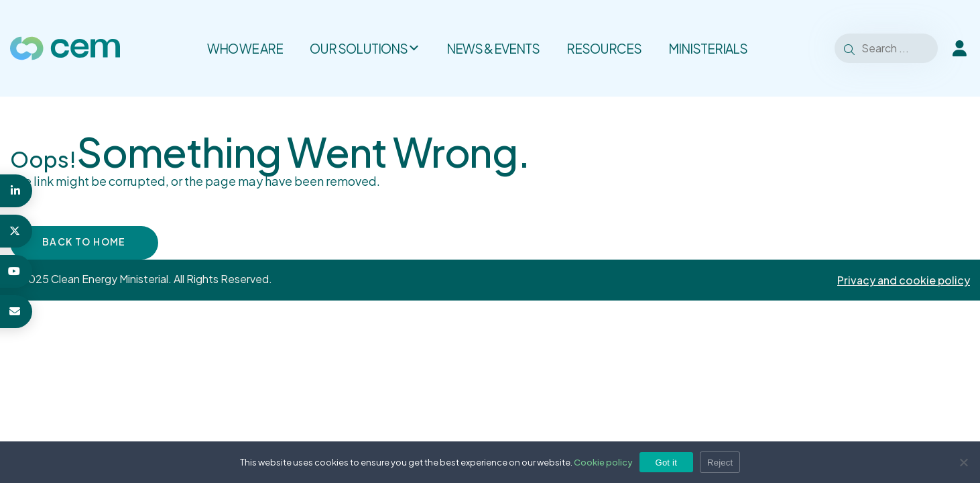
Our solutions (365, 48)
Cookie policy (603, 462)
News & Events (493, 48)
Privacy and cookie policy (904, 280)
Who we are (245, 48)
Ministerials (708, 48)
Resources (604, 48)
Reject (720, 463)
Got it (667, 463)
